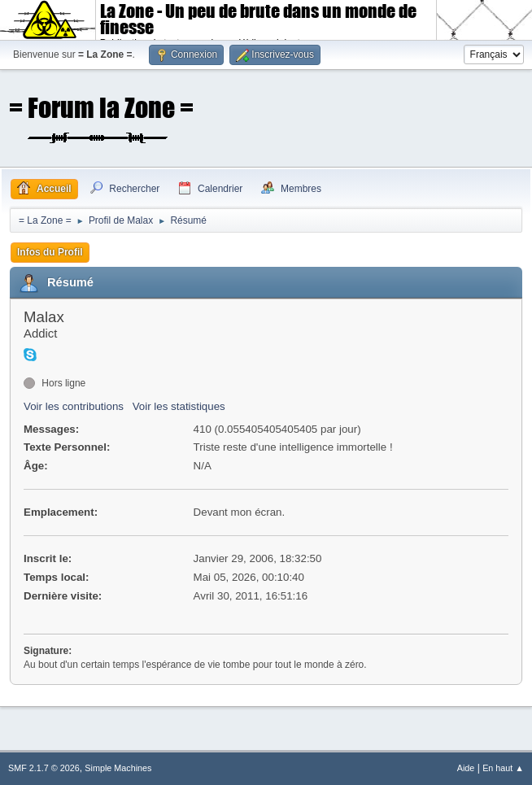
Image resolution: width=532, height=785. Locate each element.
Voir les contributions (74, 406)
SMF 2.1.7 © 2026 (44, 768)
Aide (466, 768)
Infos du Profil (50, 252)
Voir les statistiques (179, 406)
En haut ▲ (503, 768)
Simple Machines (118, 768)
